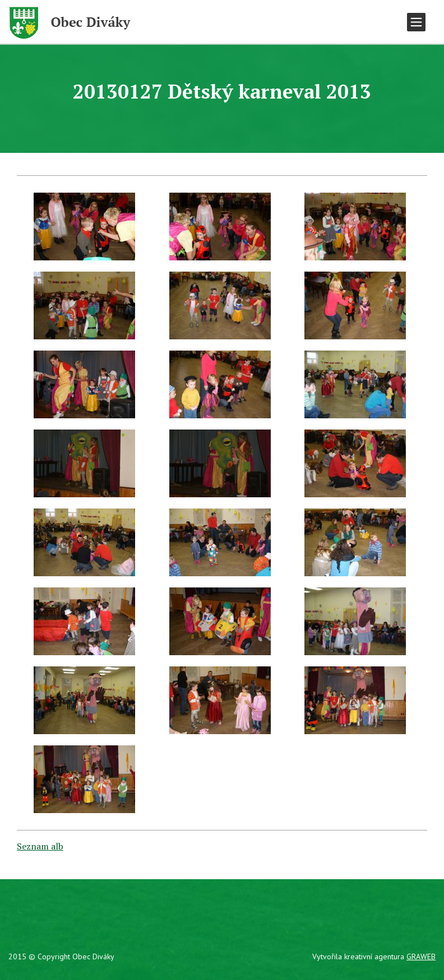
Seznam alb (40, 846)
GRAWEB (421, 956)
